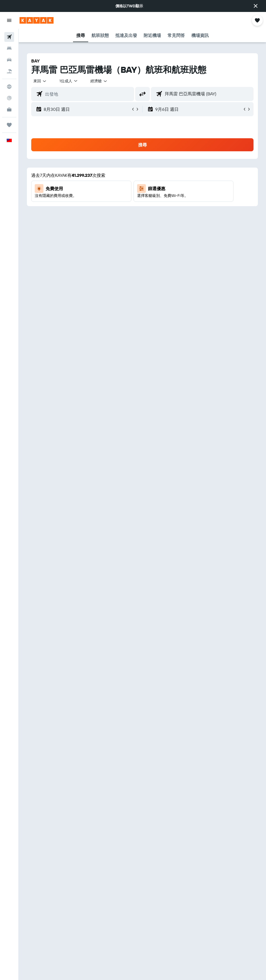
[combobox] (99, 81)
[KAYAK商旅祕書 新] (9, 109)
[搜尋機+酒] (9, 71)
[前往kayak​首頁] (37, 20)
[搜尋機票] (9, 37)
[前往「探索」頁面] (9, 87)
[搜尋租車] (9, 60)
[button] (256, 6)
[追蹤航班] (9, 98)
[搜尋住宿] (9, 48)
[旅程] (9, 125)
